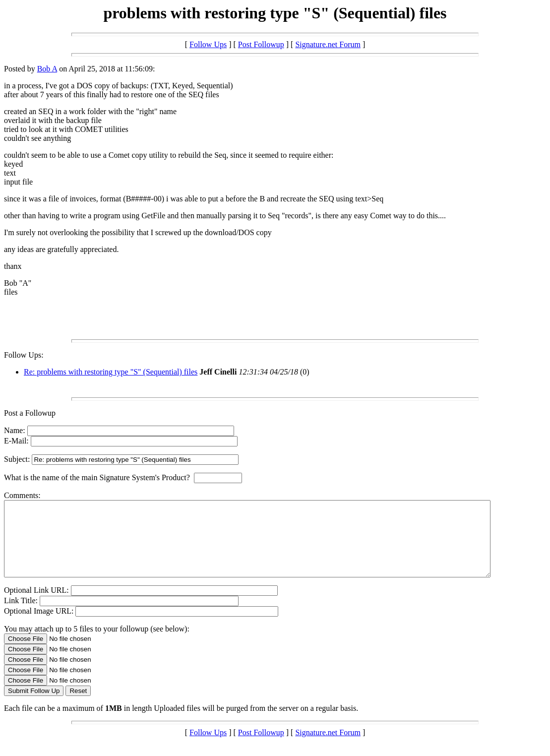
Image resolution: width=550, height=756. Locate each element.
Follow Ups (208, 44)
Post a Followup (30, 413)
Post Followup (261, 44)
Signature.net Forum (328, 44)
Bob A (47, 69)
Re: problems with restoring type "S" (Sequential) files (111, 372)
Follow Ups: (24, 355)
